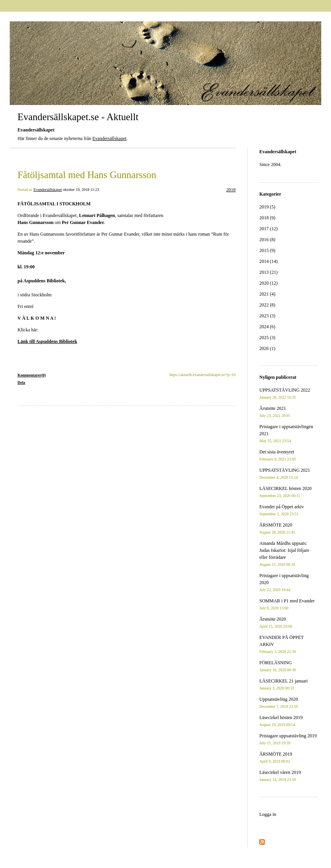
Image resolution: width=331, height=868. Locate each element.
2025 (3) (267, 338)
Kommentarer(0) (32, 375)
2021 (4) (267, 294)
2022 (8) (267, 305)
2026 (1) (267, 348)
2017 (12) (268, 229)
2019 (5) (267, 207)
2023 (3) (267, 316)
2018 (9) (267, 218)
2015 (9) (267, 250)
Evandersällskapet (109, 138)
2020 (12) (268, 283)
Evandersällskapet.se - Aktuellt (78, 117)
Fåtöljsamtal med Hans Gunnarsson (87, 175)
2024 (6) (267, 327)
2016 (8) (267, 240)
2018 (231, 190)
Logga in (268, 814)
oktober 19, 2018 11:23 (81, 190)
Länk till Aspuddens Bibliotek (47, 341)
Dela (21, 382)
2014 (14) (268, 261)
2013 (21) (268, 272)
